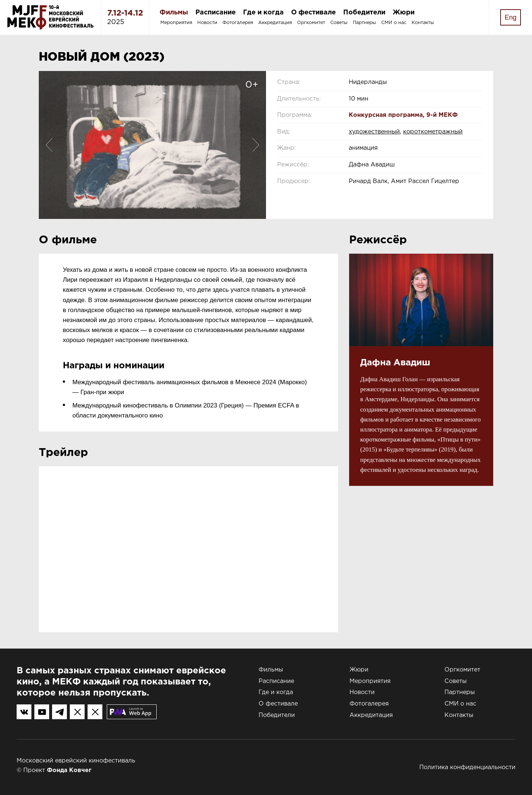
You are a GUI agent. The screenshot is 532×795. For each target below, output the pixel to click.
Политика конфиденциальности (467, 767)
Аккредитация (275, 23)
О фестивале (313, 13)
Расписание (216, 13)
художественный (374, 132)
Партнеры (364, 23)
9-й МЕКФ (442, 115)
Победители (364, 13)
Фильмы (174, 13)
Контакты (423, 23)
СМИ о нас (394, 23)
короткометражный (433, 132)
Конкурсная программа (386, 115)
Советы (339, 23)
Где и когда (263, 13)
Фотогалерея (238, 23)
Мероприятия (176, 23)
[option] (152, 145)
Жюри (404, 13)
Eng (511, 17)
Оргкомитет (311, 23)
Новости (207, 23)
